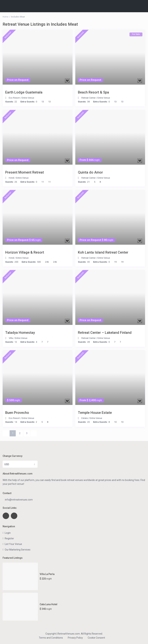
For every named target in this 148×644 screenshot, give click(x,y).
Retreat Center (89, 98)
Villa (11, 338)
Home (6, 17)
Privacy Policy (75, 638)
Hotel (11, 178)
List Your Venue (13, 544)
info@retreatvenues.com (19, 500)
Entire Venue (28, 98)
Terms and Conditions (51, 638)
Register (9, 538)
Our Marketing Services (18, 550)
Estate (85, 418)
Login (8, 533)
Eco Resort (14, 98)
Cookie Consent (96, 638)
